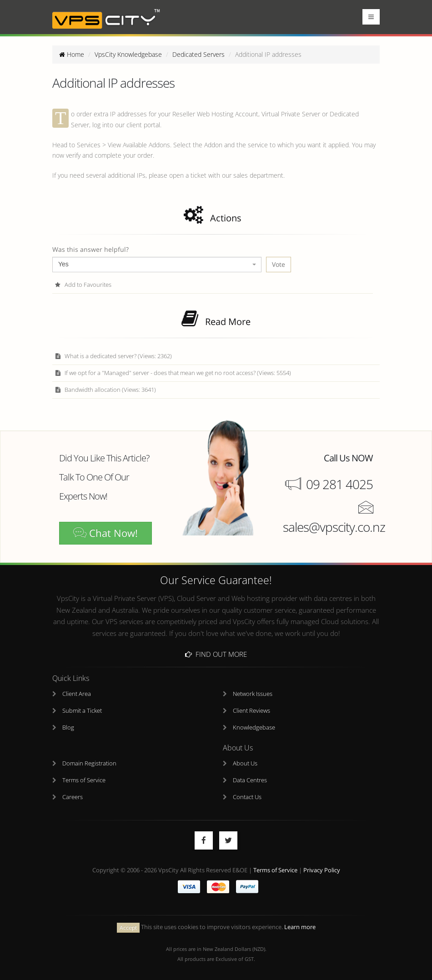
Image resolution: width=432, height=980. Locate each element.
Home (72, 54)
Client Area (77, 694)
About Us (245, 764)
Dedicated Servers (198, 54)
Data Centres (250, 781)
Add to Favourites (83, 285)
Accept (128, 927)
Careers (73, 797)
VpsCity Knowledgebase (128, 54)
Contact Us (247, 797)
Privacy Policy (322, 871)
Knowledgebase (254, 728)
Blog (68, 728)
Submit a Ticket (82, 711)
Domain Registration (89, 764)
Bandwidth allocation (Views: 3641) (105, 390)
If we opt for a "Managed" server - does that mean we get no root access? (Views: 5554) (173, 373)
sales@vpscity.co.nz (334, 527)
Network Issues (253, 694)
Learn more (300, 927)
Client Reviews (251, 711)
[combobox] (157, 265)
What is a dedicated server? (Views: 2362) (113, 356)
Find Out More (216, 654)
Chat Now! (105, 533)
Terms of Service (84, 781)
